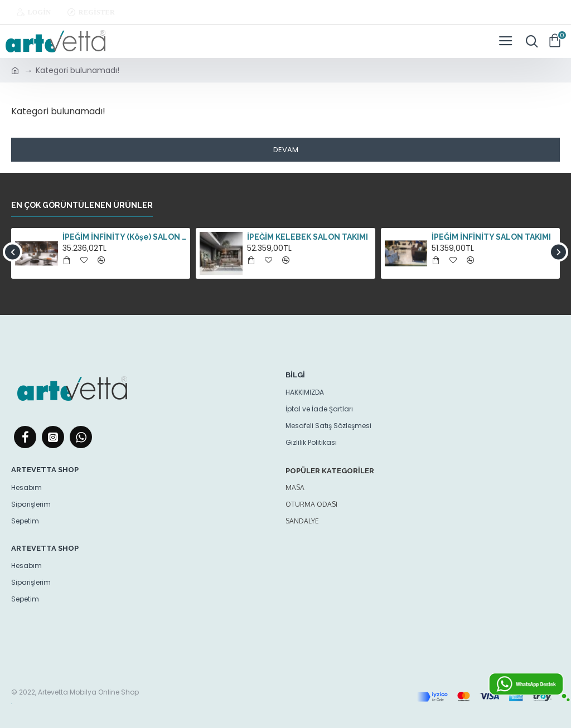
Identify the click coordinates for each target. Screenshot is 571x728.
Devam (286, 150)
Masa (295, 487)
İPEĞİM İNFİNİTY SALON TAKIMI (491, 237)
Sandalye (302, 521)
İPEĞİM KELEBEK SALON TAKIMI (308, 237)
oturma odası (311, 504)
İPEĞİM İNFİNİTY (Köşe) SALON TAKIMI (124, 237)
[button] (13, 252)
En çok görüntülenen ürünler (82, 205)
